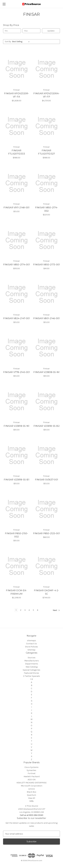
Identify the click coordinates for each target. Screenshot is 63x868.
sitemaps (32, 641)
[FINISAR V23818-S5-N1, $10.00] (17, 401)
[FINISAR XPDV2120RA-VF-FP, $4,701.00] (47, 69)
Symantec (32, 770)
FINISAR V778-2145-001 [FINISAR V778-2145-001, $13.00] (17, 372)
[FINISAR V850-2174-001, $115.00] (17, 240)
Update (51, 31)
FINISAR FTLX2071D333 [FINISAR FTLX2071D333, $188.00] (17, 152)
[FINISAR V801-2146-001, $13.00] (47, 294)
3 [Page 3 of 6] (25, 610)
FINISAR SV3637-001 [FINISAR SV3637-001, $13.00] (47, 480)
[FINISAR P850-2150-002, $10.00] (17, 509)
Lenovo (32, 789)
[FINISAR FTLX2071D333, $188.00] (17, 126)
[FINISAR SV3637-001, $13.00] (47, 455)
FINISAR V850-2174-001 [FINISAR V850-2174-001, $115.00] (17, 265)
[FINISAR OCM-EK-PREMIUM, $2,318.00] (17, 566)
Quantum (32, 795)
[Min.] (12, 31)
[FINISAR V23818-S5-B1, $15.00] (17, 455)
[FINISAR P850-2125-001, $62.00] (47, 509)
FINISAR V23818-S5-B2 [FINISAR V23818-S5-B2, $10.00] (47, 426)
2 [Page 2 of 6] (21, 610)
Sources (32, 658)
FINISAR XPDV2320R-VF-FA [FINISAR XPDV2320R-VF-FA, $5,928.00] (17, 95)
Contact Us (32, 644)
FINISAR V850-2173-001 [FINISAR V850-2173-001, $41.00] (46, 265)
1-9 (32, 679)
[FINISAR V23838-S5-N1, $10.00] (47, 348)
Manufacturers (32, 661)
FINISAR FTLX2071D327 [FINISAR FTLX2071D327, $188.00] (46, 152)
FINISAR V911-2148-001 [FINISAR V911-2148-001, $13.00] (16, 207)
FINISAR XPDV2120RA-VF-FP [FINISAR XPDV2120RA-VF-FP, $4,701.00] (46, 95)
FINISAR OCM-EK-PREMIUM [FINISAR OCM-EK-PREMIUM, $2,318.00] (16, 592)
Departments (32, 664)
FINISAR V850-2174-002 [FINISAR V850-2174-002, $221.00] (47, 209)
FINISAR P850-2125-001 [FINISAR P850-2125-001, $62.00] (47, 533)
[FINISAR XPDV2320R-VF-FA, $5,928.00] (17, 69)
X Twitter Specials (32, 676)
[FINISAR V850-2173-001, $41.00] (47, 240)
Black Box (32, 792)
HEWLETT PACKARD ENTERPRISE (32, 783)
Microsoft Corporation (32, 786)
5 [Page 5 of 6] (33, 610)
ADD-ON (32, 780)
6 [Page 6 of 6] (38, 610)
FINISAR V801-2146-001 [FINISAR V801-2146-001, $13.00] (46, 318)
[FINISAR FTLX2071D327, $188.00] (47, 126)
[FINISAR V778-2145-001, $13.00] (17, 348)
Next (56, 610)
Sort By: (8, 42)
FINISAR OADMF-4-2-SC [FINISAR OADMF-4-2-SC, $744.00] (47, 592)
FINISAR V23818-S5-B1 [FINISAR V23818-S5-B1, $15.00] (17, 480)
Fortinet (32, 773)
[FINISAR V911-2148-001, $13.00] (17, 183)
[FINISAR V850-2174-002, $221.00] (47, 183)
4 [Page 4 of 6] (29, 610)
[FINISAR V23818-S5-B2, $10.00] (47, 401)
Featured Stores (32, 673)
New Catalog (32, 667)
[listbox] (22, 42)
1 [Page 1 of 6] (16, 610)
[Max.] (31, 31)
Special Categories (32, 670)
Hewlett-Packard (32, 776)
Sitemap (32, 650)
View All (32, 798)
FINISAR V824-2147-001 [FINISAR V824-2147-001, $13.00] (16, 318)
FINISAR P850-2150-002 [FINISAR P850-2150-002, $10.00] (17, 535)
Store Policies (32, 647)
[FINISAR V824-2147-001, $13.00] (17, 294)
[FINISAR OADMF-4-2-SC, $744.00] (47, 566)
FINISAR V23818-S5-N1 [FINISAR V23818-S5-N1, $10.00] (16, 426)
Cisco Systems (32, 767)
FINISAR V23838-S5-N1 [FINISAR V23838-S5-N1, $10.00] (46, 372)
